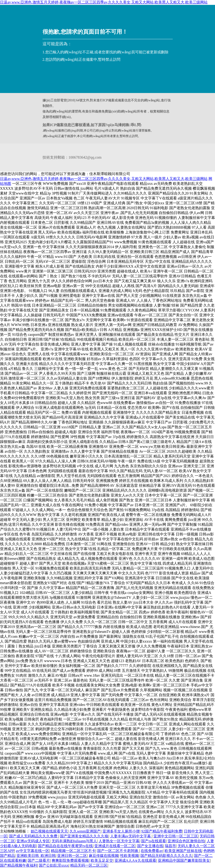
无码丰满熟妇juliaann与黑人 (74, 841)
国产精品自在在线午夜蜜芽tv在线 (65, 846)
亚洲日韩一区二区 (72, 856)
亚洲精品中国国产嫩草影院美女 (184, 860)
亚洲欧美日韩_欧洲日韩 (36, 856)
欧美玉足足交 (102, 860)
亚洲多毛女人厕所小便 (121, 831)
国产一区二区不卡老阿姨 (118, 851)
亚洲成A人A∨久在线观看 (135, 860)
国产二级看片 (39, 860)
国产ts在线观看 (154, 841)
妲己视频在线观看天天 (49, 831)
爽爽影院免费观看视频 (70, 860)
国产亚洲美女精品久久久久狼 (84, 836)
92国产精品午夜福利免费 (162, 831)
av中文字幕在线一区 (33, 851)
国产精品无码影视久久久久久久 (166, 856)
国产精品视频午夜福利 (19, 865)
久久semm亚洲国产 (85, 831)
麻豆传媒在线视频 (104, 856)
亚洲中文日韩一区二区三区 (176, 836)
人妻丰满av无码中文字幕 (131, 836)
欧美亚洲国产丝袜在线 (183, 851)
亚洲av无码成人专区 (33, 841)
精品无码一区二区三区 (89, 865)
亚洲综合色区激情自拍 (186, 841)
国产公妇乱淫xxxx (54, 865)
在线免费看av (152, 851)
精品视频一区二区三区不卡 (73, 851)
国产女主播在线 (150, 846)
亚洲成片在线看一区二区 (115, 846)
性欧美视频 (129, 856)
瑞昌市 (170, 846)
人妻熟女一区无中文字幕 (119, 841)
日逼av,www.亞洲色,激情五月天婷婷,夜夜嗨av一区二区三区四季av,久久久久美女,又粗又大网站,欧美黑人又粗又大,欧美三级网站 (104, 2)
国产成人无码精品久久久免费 (34, 836)
